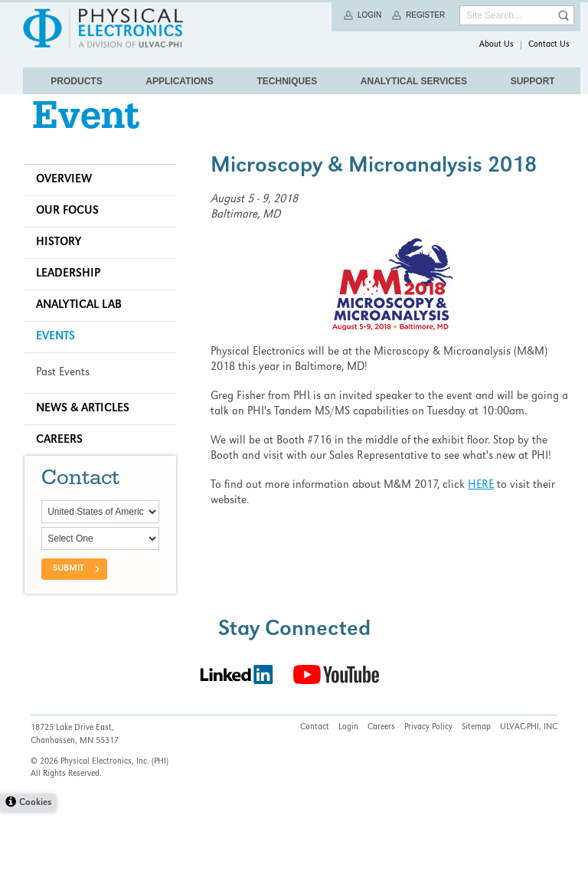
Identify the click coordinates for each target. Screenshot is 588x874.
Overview (70, 204)
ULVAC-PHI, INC (529, 790)
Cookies (35, 865)
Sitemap (476, 790)
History (65, 267)
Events (62, 361)
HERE (484, 509)
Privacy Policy (428, 790)
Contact (315, 790)
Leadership (74, 298)
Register (425, 15)
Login (369, 15)
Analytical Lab (85, 329)
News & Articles (89, 433)
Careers (65, 464)
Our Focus (73, 235)
